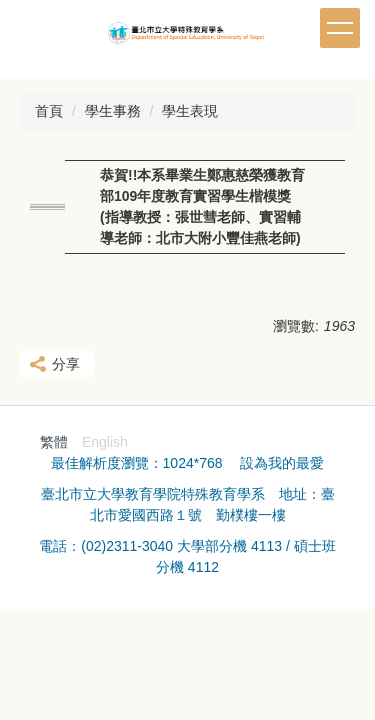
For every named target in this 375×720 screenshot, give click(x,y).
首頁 (49, 111)
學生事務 (113, 111)
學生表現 (190, 111)
